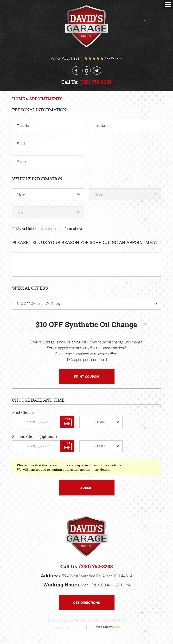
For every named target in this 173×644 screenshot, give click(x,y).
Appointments (46, 99)
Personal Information (39, 110)
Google (87, 71)
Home (19, 99)
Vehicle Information (37, 179)
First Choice (23, 412)
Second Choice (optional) (35, 437)
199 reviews (113, 58)
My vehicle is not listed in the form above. (50, 229)
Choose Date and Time (38, 400)
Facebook (76, 71)
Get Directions (87, 603)
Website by (106, 627)
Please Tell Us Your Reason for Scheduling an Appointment (85, 242)
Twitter (97, 71)
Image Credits (60, 627)
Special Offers (30, 288)
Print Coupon (86, 377)
